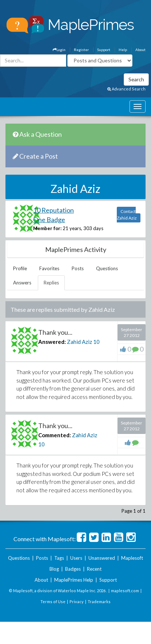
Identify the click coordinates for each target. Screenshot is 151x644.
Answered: (52, 342)
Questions (107, 268)
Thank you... (55, 332)
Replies (51, 283)
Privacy (77, 602)
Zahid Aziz (80, 342)
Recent (94, 569)
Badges (73, 569)
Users (76, 558)
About (140, 50)
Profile (20, 268)
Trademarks (99, 602)
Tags (59, 558)
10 (96, 342)
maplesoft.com (125, 591)
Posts (78, 268)
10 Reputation (53, 210)
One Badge (49, 220)
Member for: (47, 228)
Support (104, 50)
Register (81, 50)
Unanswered (102, 558)
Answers (22, 283)
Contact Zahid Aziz (127, 215)
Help (123, 50)
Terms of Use (53, 602)
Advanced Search (126, 89)
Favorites (49, 268)
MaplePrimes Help (74, 580)
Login (59, 50)
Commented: (55, 435)
